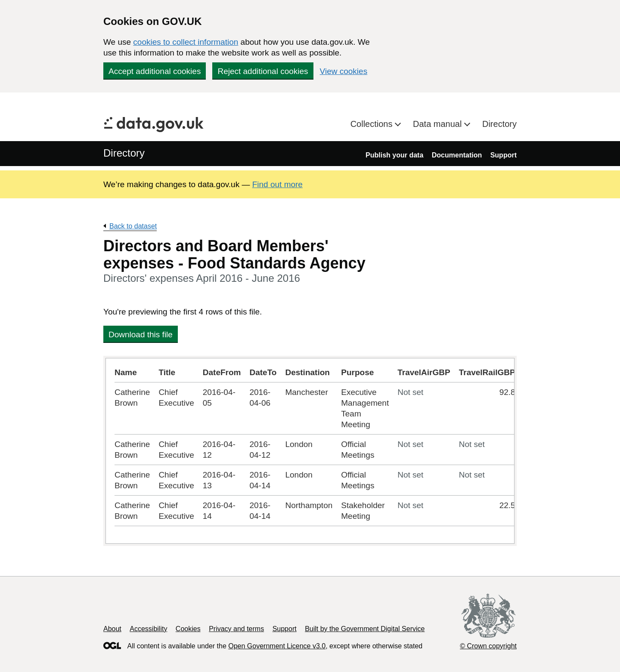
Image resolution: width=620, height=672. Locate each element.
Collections (373, 124)
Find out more (277, 184)
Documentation (457, 155)
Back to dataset (133, 226)
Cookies (188, 629)
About (112, 629)
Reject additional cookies (263, 71)
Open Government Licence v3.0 (277, 646)
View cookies (344, 71)
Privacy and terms (236, 629)
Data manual (439, 124)
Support (504, 155)
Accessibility (148, 629)
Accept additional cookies (155, 71)
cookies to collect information (186, 42)
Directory (499, 124)
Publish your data (394, 155)
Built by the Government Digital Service (365, 629)
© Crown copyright (488, 646)
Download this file (141, 334)
